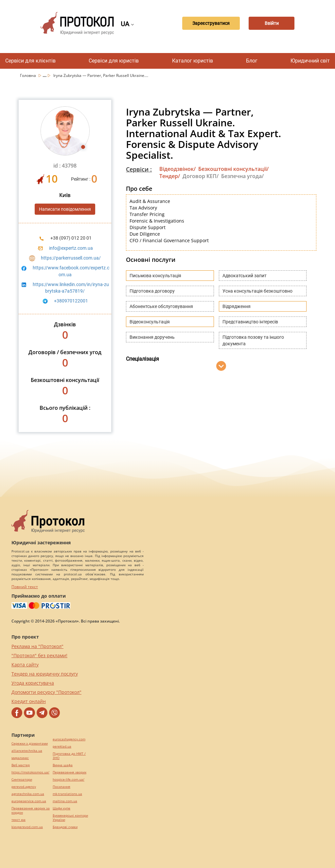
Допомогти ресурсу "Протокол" (46, 692)
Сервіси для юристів (114, 61)
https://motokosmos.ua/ (30, 772)
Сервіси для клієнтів (30, 61)
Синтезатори (22, 779)
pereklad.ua (62, 746)
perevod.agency (24, 787)
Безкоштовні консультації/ (233, 169)
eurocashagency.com (69, 739)
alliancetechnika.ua (27, 751)
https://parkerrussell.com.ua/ (71, 258)
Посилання (62, 787)
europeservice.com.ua (29, 801)
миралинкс (20, 758)
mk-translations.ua (67, 794)
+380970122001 (71, 301)
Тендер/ (170, 176)
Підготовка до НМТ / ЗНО (69, 756)
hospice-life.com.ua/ (69, 779)
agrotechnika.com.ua (28, 794)
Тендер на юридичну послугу (45, 674)
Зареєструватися (211, 23)
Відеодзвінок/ (177, 169)
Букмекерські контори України (70, 818)
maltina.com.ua (65, 801)
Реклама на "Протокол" (37, 646)
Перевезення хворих (70, 772)
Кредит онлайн (29, 701)
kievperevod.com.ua (27, 827)
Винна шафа (63, 765)
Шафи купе (62, 808)
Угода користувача (33, 683)
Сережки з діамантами (30, 743)
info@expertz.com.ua (71, 248)
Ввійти (272, 23)
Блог (252, 61)
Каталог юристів (193, 61)
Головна (28, 75)
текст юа (18, 820)
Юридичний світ (310, 61)
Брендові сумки (65, 827)
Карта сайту (25, 665)
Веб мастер (21, 765)
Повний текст (25, 587)
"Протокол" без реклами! (39, 655)
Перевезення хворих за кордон (31, 810)
